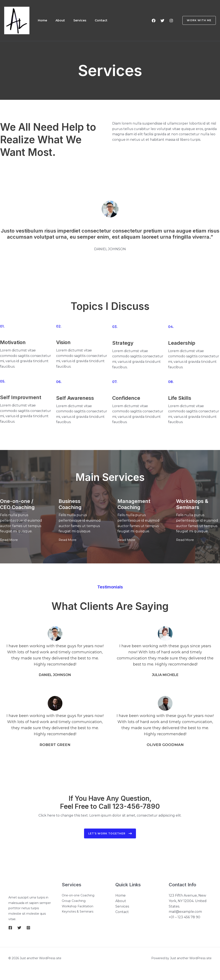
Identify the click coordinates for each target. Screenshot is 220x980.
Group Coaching (74, 900)
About (61, 20)
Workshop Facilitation (78, 905)
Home (43, 20)
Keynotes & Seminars (78, 911)
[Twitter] (162, 21)
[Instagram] (171, 21)
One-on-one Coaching (78, 894)
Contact (104, 20)
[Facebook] (154, 21)
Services (82, 20)
